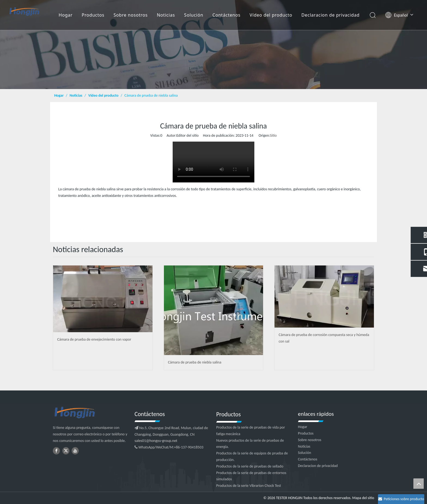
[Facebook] (56, 451)
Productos (93, 15)
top (419, 484)
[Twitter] (66, 451)
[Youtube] (75, 451)
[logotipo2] (91, 413)
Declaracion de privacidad (330, 15)
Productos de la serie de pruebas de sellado (250, 466)
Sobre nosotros (131, 15)
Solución (194, 15)
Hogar (65, 15)
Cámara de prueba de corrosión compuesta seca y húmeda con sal (324, 338)
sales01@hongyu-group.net (156, 441)
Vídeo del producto (271, 15)
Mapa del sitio (363, 498)
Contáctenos (226, 15)
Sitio (273, 135)
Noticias (166, 15)
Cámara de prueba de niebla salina (195, 362)
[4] (213, 45)
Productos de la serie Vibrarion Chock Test (249, 486)
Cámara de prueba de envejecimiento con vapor (94, 339)
